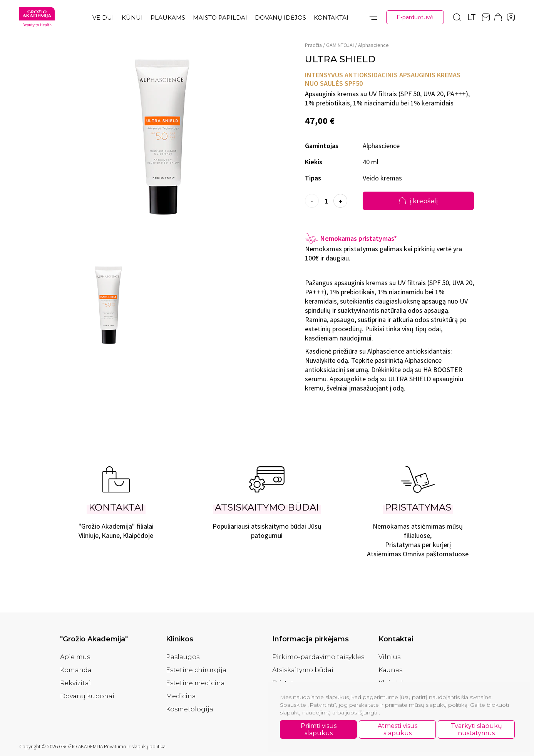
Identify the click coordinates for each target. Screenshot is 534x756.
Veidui (103, 18)
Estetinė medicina (195, 683)
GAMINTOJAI (340, 45)
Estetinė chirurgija (196, 670)
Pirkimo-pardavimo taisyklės (318, 657)
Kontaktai (331, 18)
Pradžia (313, 45)
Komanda (76, 670)
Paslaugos (183, 657)
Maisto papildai (220, 18)
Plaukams (168, 18)
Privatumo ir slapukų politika (135, 746)
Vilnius (389, 657)
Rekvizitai (75, 683)
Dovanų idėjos (280, 18)
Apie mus (75, 657)
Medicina (181, 696)
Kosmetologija (190, 709)
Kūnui (132, 18)
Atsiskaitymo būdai (303, 670)
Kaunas (390, 670)
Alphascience (373, 45)
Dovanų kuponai (87, 696)
